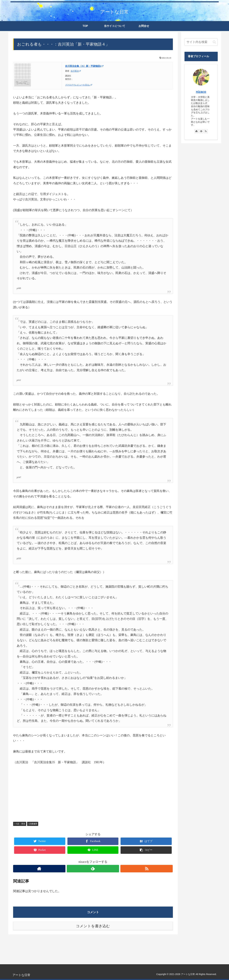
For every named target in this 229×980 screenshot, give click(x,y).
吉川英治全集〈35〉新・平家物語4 (84, 66)
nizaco (201, 92)
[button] (214, 42)
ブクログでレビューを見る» (79, 85)
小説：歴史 (20, 824)
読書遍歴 (33, 824)
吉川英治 (76, 71)
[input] (201, 42)
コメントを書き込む (93, 926)
